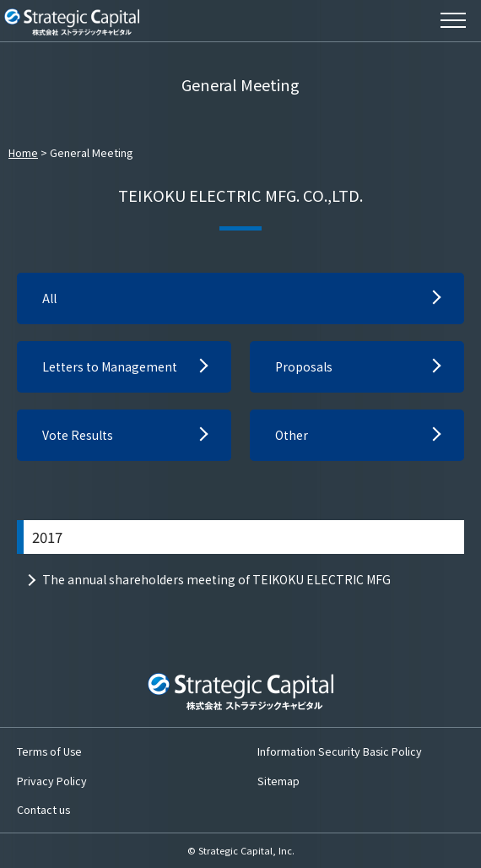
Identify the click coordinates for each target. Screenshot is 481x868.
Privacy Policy (52, 781)
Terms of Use (49, 751)
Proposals (304, 366)
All (49, 298)
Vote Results (78, 435)
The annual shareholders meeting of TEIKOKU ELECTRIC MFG (216, 579)
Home (23, 152)
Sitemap (278, 781)
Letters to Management (110, 366)
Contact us (43, 809)
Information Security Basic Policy (340, 751)
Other (292, 435)
